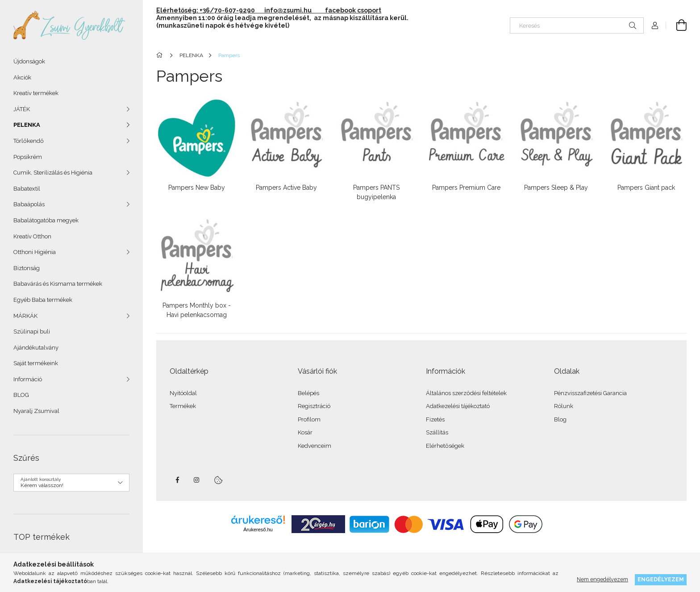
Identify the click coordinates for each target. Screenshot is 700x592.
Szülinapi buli (32, 331)
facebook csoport (353, 10)
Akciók (22, 77)
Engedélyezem (661, 579)
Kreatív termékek (36, 93)
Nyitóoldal (183, 393)
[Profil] (655, 25)
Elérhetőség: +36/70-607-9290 (206, 10)
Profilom (309, 419)
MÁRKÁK (25, 316)
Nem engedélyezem (602, 579)
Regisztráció (314, 406)
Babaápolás (29, 204)
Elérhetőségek (445, 446)
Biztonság (27, 268)
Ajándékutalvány (36, 348)
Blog (560, 419)
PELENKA (27, 125)
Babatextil (27, 189)
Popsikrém (28, 157)
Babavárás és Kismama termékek (58, 284)
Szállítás (437, 432)
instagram (197, 480)
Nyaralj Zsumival (36, 411)
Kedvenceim (315, 446)
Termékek (183, 406)
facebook (177, 480)
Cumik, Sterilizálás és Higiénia (53, 173)
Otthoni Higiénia (35, 252)
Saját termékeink (36, 363)
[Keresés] (577, 25)
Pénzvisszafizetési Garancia (590, 393)
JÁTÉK (22, 109)
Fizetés (435, 419)
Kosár (305, 432)
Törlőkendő (29, 141)
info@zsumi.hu (294, 10)
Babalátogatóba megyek (46, 220)
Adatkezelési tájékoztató (458, 406)
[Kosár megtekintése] (676, 25)
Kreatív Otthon (32, 236)
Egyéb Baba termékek (43, 300)
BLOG (21, 395)
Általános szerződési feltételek (466, 393)
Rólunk (564, 406)
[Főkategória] (161, 55)
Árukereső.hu (258, 529)
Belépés (308, 393)
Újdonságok (29, 61)
